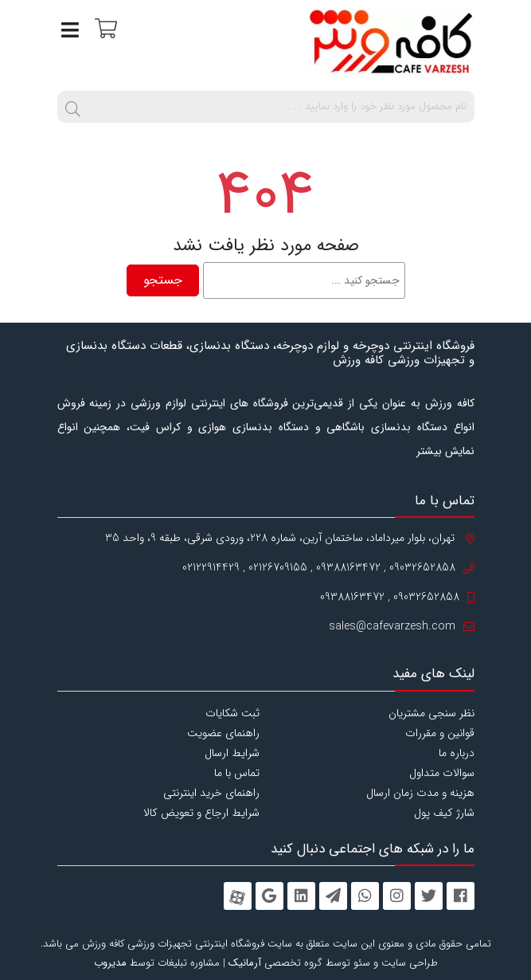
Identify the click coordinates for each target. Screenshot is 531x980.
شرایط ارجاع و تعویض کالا (201, 813)
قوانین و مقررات (440, 733)
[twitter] (429, 896)
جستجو (163, 280)
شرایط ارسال (232, 753)
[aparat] (238, 896)
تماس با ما (237, 773)
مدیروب (110, 963)
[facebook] (461, 896)
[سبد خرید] (104, 27)
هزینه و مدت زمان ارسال (420, 793)
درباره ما (457, 753)
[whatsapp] (365, 896)
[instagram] (397, 896)
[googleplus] (269, 896)
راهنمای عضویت (223, 733)
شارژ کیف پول (444, 813)
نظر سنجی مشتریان (431, 713)
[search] (73, 107)
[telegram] (333, 896)
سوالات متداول (442, 773)
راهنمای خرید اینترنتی (211, 793)
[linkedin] (301, 896)
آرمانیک (245, 963)
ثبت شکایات (232, 713)
